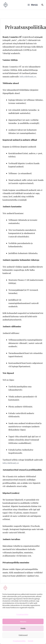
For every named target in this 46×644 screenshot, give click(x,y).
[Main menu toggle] (32, 5)
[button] (42, 5)
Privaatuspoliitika (22, 624)
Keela (23, 637)
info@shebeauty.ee (28, 76)
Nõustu (23, 631)
